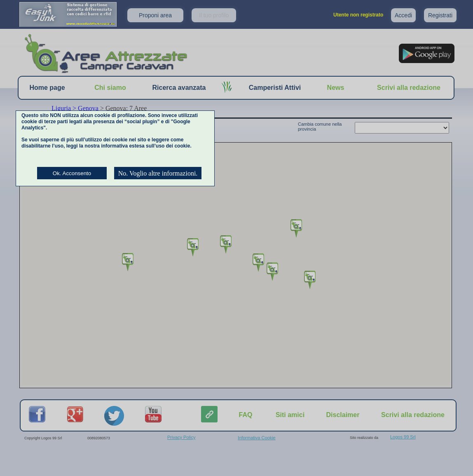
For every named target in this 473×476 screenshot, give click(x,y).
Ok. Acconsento (72, 173)
